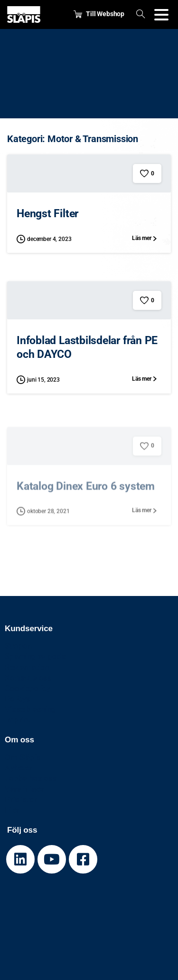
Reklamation (27, 667)
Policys (18, 699)
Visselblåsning (30, 709)
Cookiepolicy (28, 688)
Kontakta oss (28, 678)
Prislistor (21, 799)
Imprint (18, 720)
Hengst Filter (47, 213)
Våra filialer (24, 789)
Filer (12, 810)
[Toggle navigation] (161, 15)
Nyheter (19, 768)
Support (19, 646)
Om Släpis (23, 757)
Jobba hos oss (31, 778)
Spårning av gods (35, 656)
